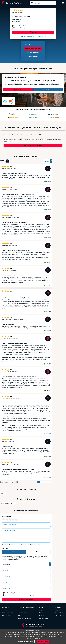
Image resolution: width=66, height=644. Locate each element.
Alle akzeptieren (43, 641)
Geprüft (47, 182)
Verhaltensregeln (35, 545)
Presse (41, 610)
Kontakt (41, 615)
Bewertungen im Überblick (26, 37)
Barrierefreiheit (44, 618)
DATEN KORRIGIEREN (33, 56)
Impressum (58, 607)
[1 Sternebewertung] (4, 519)
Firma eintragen (7, 615)
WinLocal (57, 610)
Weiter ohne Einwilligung (26, 641)
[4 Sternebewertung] (13, 519)
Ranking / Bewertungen (25, 618)
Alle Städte (5, 607)
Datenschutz (22, 607)
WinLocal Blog (59, 613)
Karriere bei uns (59, 615)
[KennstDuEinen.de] (12, 3)
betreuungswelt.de (24, 28)
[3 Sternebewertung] (10, 519)
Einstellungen (30, 607)
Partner (41, 613)
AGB (7, 593)
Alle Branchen (6, 610)
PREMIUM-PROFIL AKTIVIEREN (33, 49)
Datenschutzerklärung (12, 595)
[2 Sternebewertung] (7, 519)
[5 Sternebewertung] (16, 519)
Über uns (42, 607)
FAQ (19, 615)
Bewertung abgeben (41, 37)
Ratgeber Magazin (8, 613)
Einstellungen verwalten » (33, 638)
